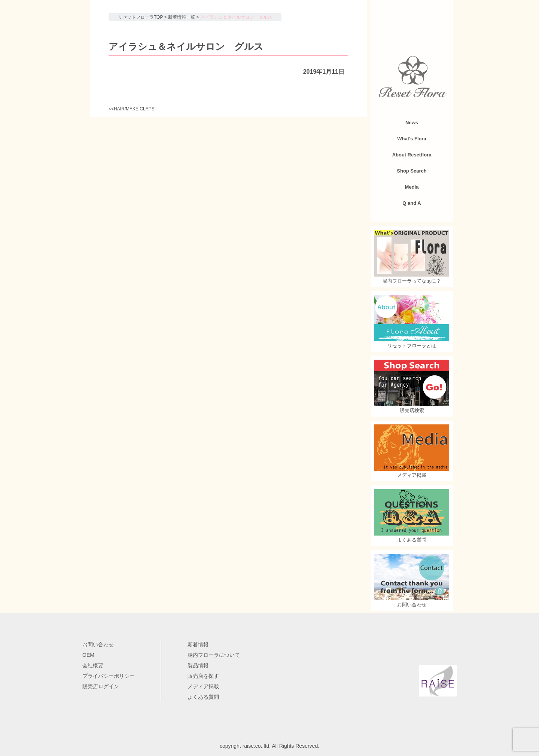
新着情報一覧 (182, 17)
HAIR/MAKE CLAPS (134, 109)
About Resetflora (412, 155)
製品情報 (198, 665)
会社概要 (93, 665)
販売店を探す (203, 676)
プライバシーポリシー (109, 676)
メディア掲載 (203, 686)
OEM (88, 655)
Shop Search (412, 171)
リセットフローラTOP (140, 17)
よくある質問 (203, 697)
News (412, 123)
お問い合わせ (98, 644)
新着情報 (198, 644)
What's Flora (412, 139)
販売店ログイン (101, 686)
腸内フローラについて (214, 655)
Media (412, 187)
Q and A (412, 203)
